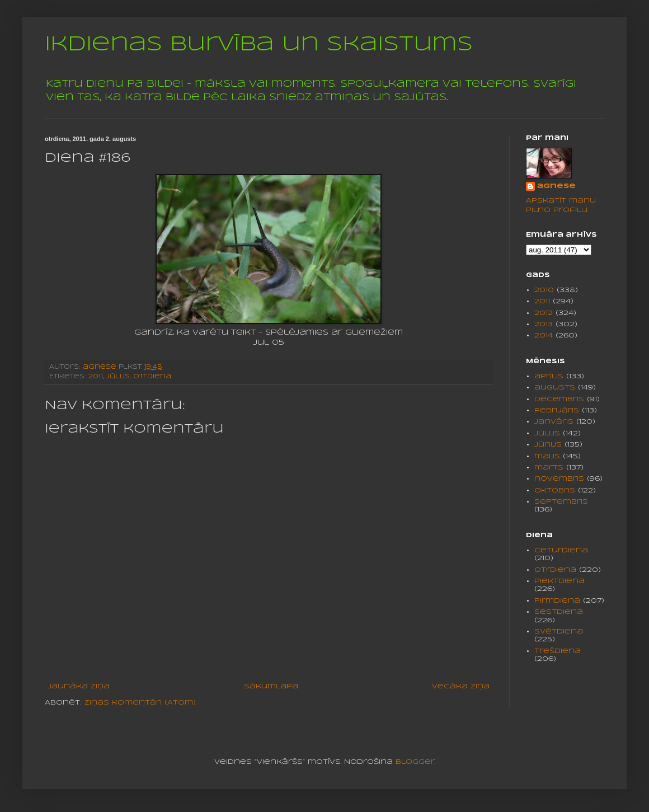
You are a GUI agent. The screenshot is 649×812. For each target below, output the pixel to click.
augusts (555, 388)
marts (549, 468)
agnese (556, 186)
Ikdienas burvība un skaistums (259, 45)
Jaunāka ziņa (79, 686)
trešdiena (558, 651)
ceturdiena (561, 550)
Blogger (415, 762)
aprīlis (549, 376)
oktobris (555, 491)
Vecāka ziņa (461, 686)
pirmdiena (557, 601)
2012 (544, 313)
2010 (544, 290)
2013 (544, 324)
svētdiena (559, 632)
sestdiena (559, 612)
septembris (561, 502)
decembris (559, 399)
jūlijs (118, 377)
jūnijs (548, 445)
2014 (544, 335)
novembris (559, 479)
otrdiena (152, 377)
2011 (96, 377)
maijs (547, 456)
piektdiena (559, 581)
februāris (557, 410)
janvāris (554, 422)
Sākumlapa (271, 686)
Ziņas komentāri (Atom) (140, 703)
